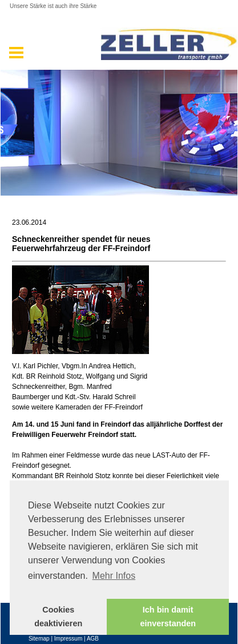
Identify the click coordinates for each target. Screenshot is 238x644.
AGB (93, 639)
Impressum (68, 639)
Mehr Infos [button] (114, 576)
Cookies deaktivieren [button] (58, 617)
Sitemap (39, 639)
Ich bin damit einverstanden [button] (168, 617)
